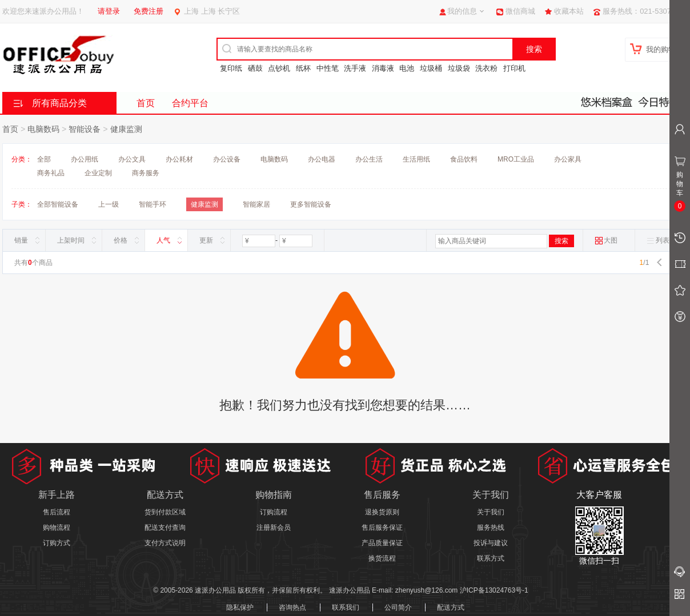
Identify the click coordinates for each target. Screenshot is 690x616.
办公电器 (322, 159)
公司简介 (398, 607)
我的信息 (462, 11)
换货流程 (382, 558)
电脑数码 (43, 129)
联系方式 (491, 558)
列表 (658, 241)
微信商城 (520, 11)
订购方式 (57, 543)
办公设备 (227, 159)
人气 (163, 240)
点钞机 (279, 68)
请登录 (109, 11)
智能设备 (85, 129)
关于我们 (491, 512)
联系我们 (346, 607)
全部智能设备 (58, 204)
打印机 (514, 68)
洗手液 (355, 68)
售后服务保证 (382, 528)
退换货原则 (382, 512)
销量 (21, 240)
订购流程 (274, 512)
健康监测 (126, 129)
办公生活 (369, 159)
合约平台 (190, 103)
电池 (407, 68)
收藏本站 (569, 11)
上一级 (109, 204)
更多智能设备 (311, 204)
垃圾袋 (459, 68)
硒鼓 (255, 68)
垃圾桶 (431, 68)
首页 (146, 103)
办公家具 (568, 159)
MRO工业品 (516, 159)
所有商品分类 (59, 103)
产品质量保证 (382, 543)
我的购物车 (665, 49)
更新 (206, 240)
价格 (121, 240)
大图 (606, 241)
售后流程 (57, 512)
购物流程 (57, 528)
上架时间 (71, 240)
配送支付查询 (165, 528)
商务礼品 (51, 173)
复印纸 (231, 68)
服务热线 (491, 528)
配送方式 (451, 607)
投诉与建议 (491, 543)
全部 (44, 159)
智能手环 (153, 204)
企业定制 (98, 173)
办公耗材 (179, 159)
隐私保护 (240, 607)
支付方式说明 (165, 543)
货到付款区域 (165, 512)
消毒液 (383, 68)
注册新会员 (274, 528)
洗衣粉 (486, 68)
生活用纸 (416, 159)
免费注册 (149, 11)
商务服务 (146, 173)
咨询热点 (292, 607)
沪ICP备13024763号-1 (494, 590)
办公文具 (132, 159)
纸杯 (303, 68)
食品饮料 (464, 159)
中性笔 (328, 68)
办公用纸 (85, 159)
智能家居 (256, 204)
